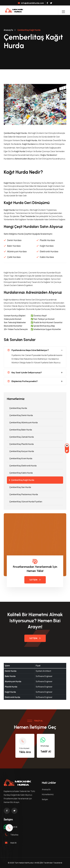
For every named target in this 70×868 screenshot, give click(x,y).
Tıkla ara (14, 835)
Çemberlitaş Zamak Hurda (20, 437)
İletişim (35, 580)
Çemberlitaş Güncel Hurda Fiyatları (25, 502)
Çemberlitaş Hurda (17, 408)
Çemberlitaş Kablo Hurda (20, 473)
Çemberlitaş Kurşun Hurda (20, 451)
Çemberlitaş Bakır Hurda (19, 430)
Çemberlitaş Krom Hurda (20, 458)
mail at (14, 843)
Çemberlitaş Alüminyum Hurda (22, 422)
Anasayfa (8, 30)
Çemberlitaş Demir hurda (20, 415)
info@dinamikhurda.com (31, 3)
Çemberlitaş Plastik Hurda (20, 444)
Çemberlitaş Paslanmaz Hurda (22, 494)
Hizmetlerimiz (48, 794)
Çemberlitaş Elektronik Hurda (22, 466)
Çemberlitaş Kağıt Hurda (21, 480)
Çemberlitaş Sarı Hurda (19, 487)
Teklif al (14, 827)
